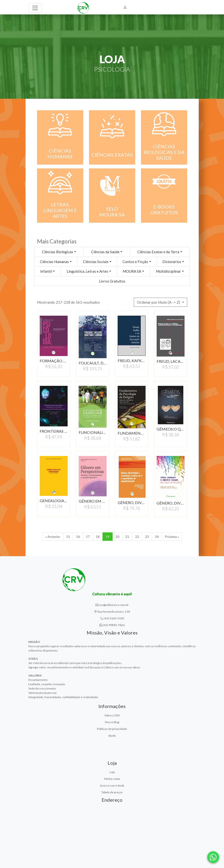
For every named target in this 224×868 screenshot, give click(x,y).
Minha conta (112, 779)
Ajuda (112, 736)
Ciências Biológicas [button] (58, 252)
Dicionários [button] (172, 262)
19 (108, 537)
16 (78, 537)
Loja (112, 772)
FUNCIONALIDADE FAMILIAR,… (93, 432)
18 (98, 537)
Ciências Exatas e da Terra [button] (158, 252)
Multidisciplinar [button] (168, 271)
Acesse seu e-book (112, 785)
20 (117, 537)
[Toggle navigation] (35, 8)
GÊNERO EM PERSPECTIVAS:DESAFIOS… (93, 501)
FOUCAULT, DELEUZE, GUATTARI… (93, 363)
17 (88, 537)
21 (127, 537)
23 (147, 537)
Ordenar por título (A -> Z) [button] (159, 302)
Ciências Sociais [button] (96, 262)
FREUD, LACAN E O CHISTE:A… (171, 361)
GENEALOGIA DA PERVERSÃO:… (54, 501)
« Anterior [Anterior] (53, 537)
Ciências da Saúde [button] (105, 252)
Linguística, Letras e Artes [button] (87, 271)
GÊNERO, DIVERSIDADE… (132, 502)
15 (68, 537)
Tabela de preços (112, 792)
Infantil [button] (46, 271)
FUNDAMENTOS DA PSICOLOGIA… (132, 433)
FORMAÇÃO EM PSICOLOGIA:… (54, 361)
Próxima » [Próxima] (172, 537)
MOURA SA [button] (132, 271)
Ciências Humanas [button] (54, 262)
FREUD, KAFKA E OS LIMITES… (132, 360)
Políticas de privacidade (112, 729)
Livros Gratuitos (112, 281)
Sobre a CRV (112, 715)
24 (157, 537)
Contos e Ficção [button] (135, 262)
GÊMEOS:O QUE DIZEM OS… (171, 429)
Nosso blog (112, 722)
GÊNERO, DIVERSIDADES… (171, 503)
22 (137, 537)
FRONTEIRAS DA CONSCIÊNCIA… (54, 431)
